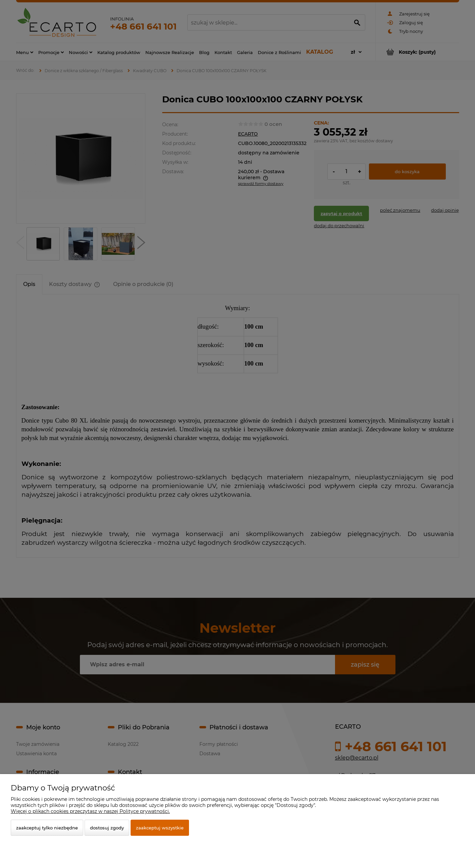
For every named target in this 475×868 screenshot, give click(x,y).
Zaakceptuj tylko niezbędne (47, 828)
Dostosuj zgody (107, 828)
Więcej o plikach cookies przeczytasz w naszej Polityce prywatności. (90, 811)
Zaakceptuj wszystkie (160, 828)
